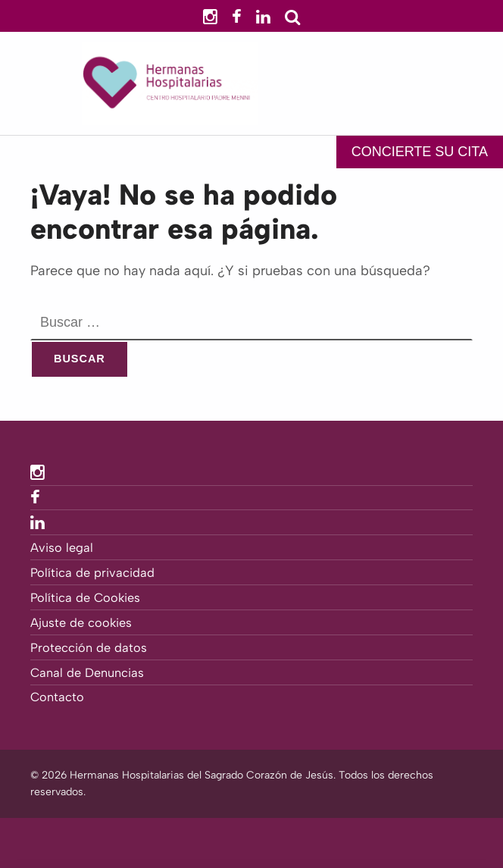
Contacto (57, 697)
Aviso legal (62, 548)
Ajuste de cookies (81, 623)
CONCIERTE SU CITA (420, 152)
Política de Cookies (85, 598)
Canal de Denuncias (87, 673)
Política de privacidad (92, 573)
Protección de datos (89, 648)
